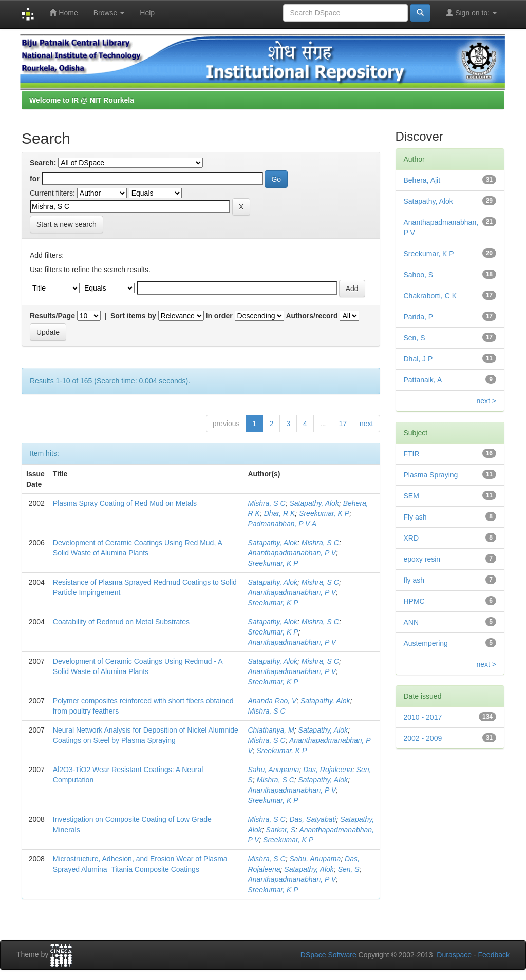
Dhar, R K (280, 513)
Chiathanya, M (271, 730)
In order (219, 316)
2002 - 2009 (423, 738)
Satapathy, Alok (314, 503)
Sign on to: (471, 13)
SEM (411, 496)
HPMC (414, 601)
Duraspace (454, 955)
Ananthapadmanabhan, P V (292, 553)
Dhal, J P (418, 359)
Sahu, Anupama (274, 770)
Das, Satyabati (313, 819)
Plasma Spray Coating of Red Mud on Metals (125, 503)
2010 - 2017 (423, 717)
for (35, 179)
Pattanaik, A (423, 380)
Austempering (426, 643)
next (366, 424)
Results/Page (52, 316)
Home (63, 13)
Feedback (494, 955)
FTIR (412, 454)
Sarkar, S (281, 830)
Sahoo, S (419, 275)
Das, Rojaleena (328, 770)
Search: (43, 163)
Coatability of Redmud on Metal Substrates (121, 622)
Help (147, 13)
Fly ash (415, 517)
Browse (109, 13)
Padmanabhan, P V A (283, 524)
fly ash (414, 580)
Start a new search (67, 224)
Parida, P (419, 317)
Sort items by (133, 316)
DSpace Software (328, 955)
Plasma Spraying (431, 475)
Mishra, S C (267, 503)
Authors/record (312, 316)
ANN (411, 622)
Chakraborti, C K (430, 296)
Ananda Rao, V (273, 701)
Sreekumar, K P (324, 513)
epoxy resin (422, 559)
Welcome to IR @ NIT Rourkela (82, 100)
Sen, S (349, 869)
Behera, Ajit (422, 180)
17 (343, 424)
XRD (411, 538)
